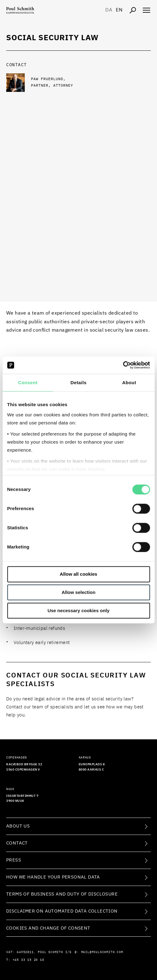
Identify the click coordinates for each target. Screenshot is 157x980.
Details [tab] (79, 383)
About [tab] (129, 383)
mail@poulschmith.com (102, 952)
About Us (18, 826)
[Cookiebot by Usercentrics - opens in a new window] (123, 365)
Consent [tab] (28, 383)
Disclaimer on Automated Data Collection (62, 911)
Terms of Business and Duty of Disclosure (62, 894)
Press (14, 860)
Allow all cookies (78, 574)
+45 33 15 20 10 (28, 960)
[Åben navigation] (146, 10)
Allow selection (78, 593)
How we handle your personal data (53, 877)
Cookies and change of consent (48, 928)
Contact (17, 843)
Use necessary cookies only (78, 610)
